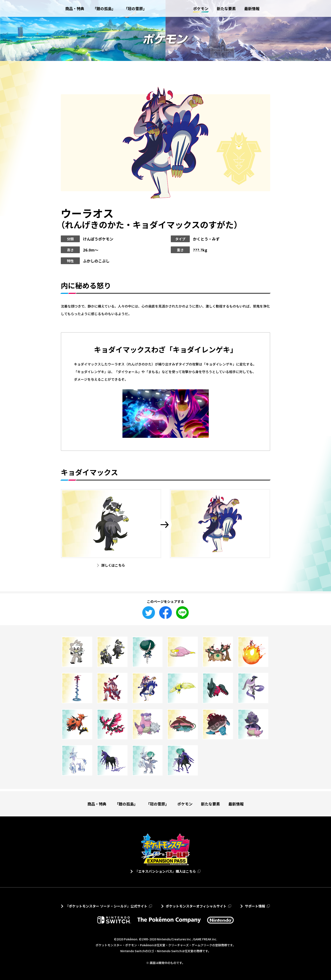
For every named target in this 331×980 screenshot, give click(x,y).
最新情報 (236, 804)
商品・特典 (97, 804)
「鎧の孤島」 (126, 804)
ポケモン (185, 804)
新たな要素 (210, 804)
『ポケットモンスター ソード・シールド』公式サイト (106, 906)
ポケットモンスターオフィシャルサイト (196, 906)
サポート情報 (255, 906)
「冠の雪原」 (157, 804)
